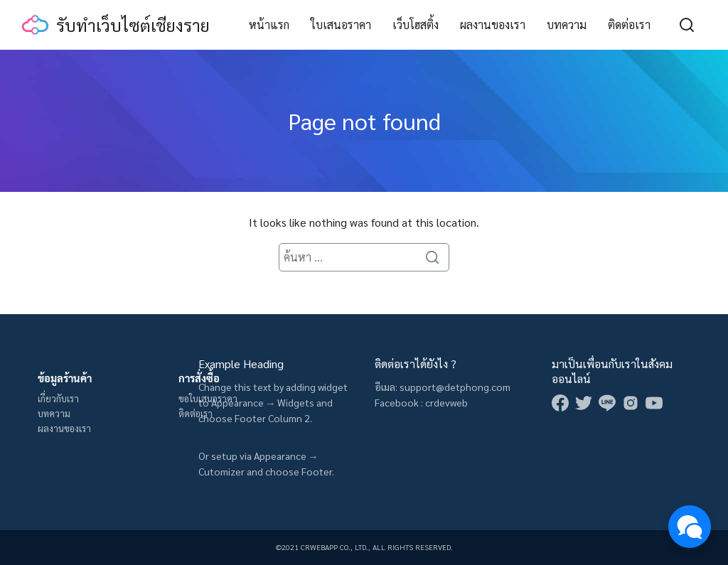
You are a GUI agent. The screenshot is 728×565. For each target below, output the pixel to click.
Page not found (364, 120)
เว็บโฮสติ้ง (416, 25)
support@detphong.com (455, 387)
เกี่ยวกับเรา (58, 398)
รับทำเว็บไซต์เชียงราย (133, 25)
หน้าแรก (269, 25)
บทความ (567, 25)
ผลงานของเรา (493, 25)
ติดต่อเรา (629, 25)
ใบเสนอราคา (341, 25)
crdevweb (446, 402)
